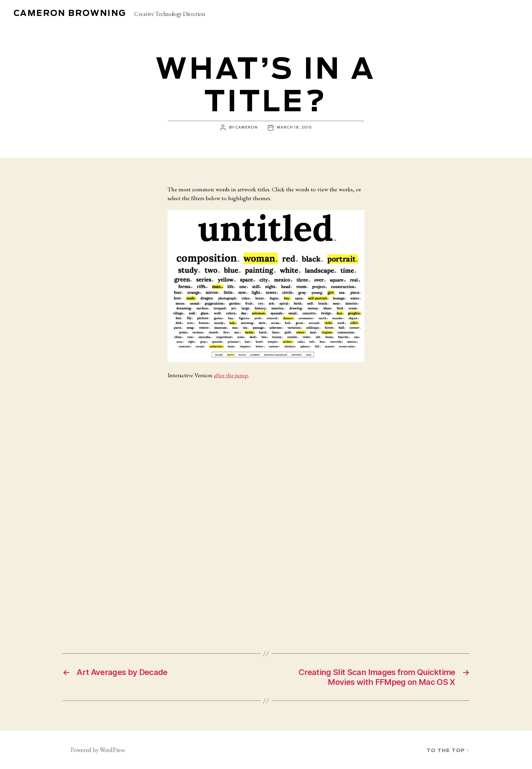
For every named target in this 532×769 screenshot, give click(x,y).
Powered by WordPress (98, 750)
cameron (246, 128)
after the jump (231, 375)
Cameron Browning (70, 14)
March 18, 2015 (294, 128)
